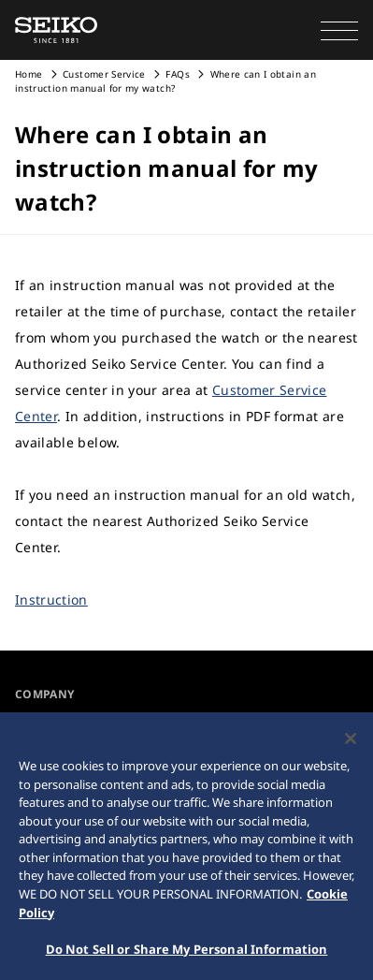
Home (29, 74)
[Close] (351, 742)
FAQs (177, 74)
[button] (339, 30)
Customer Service (104, 74)
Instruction (51, 600)
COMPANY (44, 694)
